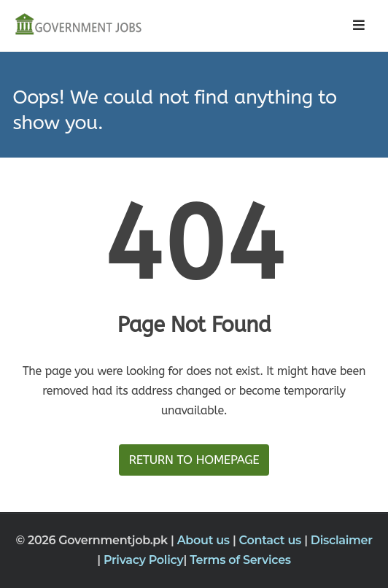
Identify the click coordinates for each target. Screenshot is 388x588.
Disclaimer (342, 540)
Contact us (272, 540)
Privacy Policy (144, 560)
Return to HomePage (194, 460)
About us (205, 540)
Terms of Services (240, 560)
